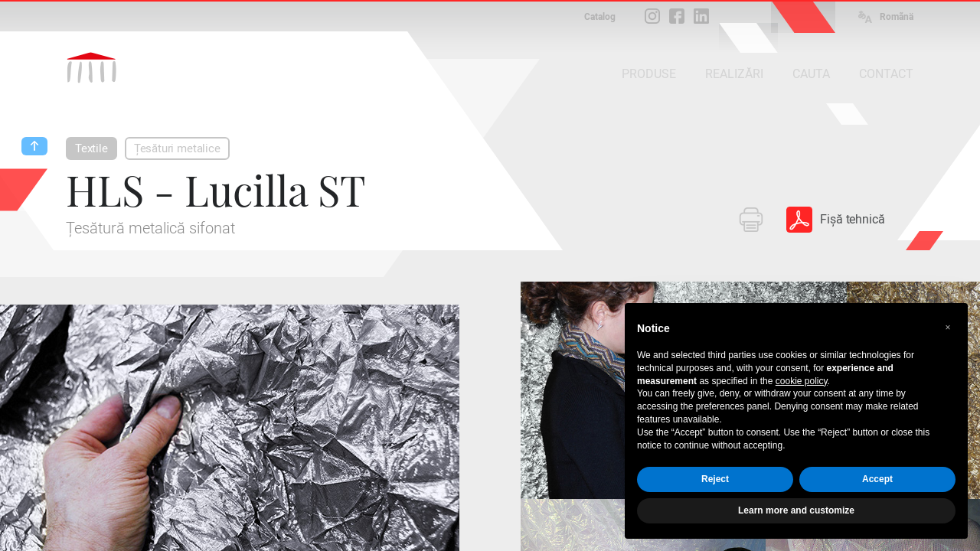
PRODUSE (649, 74)
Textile (91, 148)
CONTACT (886, 74)
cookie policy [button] (802, 381)
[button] (948, 328)
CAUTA (811, 74)
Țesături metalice (177, 148)
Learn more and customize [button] (796, 510)
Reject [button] (715, 479)
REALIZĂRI (734, 74)
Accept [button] (877, 479)
